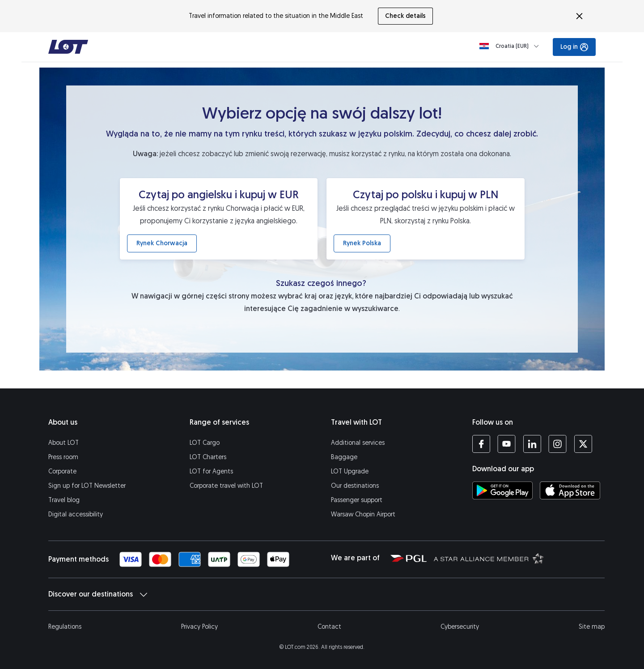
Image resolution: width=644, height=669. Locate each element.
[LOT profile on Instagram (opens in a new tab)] (557, 444)
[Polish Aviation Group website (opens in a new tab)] (409, 558)
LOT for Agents (211, 471)
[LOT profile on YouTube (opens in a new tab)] (506, 444)
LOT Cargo (205, 443)
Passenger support (357, 500)
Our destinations (355, 486)
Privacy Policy (199, 627)
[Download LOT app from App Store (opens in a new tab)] (570, 490)
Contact (329, 627)
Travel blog (64, 500)
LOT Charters (208, 457)
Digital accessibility (76, 514)
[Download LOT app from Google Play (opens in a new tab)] (502, 490)
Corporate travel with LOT (226, 486)
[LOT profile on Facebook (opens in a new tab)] (481, 444)
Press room (63, 457)
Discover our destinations (98, 594)
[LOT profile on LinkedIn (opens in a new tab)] (532, 444)
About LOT (64, 443)
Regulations (65, 627)
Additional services (358, 443)
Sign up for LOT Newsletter (87, 486)
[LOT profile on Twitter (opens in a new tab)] (583, 444)
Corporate (62, 471)
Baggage (344, 457)
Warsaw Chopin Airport (363, 514)
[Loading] (511, 46)
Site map (592, 627)
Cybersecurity (460, 627)
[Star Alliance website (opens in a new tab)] (489, 558)
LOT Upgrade (350, 471)
